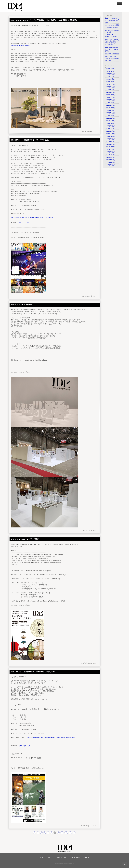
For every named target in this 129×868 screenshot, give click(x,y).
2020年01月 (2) (110, 157)
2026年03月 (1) (110, 71)
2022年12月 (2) (110, 110)
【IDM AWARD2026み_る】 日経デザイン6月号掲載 (112, 21)
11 (66, 833)
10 (62, 833)
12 (70, 833)
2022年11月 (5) (110, 113)
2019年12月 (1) (110, 160)
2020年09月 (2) (110, 147)
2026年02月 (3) (110, 74)
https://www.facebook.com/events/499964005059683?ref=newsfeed (32, 217)
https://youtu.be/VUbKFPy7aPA (21, 46)
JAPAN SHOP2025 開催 (112, 54)
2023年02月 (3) (110, 108)
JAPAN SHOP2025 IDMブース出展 (112, 60)
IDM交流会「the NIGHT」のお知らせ (111, 36)
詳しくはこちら (24, 222)
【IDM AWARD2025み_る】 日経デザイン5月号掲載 (112, 49)
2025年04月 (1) (110, 79)
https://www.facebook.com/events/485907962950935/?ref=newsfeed (51, 737)
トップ (42, 857)
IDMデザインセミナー (111, 28)
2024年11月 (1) (110, 89)
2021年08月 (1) (110, 126)
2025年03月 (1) (110, 82)
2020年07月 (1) (110, 149)
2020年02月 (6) (110, 155)
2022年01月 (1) (110, 121)
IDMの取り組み (62, 857)
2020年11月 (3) (110, 144)
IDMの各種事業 (75, 857)
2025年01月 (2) (110, 87)
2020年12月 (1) (110, 142)
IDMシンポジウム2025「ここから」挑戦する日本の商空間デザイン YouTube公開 (112, 42)
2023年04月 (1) (110, 105)
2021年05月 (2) (110, 134)
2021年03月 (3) (110, 136)
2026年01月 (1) (110, 76)
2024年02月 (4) (110, 97)
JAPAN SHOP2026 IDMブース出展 (112, 31)
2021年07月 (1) (110, 129)
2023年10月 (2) (110, 100)
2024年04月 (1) (110, 92)
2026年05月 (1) (110, 69)
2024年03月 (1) (110, 95)
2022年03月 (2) (110, 115)
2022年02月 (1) (110, 118)
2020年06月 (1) (110, 152)
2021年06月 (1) (110, 131)
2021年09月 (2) (110, 123)
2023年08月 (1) (110, 102)
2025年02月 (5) (110, 84)
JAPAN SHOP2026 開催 (112, 25)
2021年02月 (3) (110, 139)
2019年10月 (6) (110, 162)
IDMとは (51, 857)
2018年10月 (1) (110, 165)
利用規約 (86, 857)
